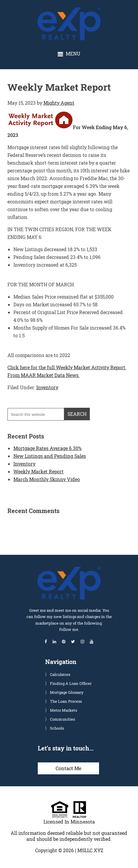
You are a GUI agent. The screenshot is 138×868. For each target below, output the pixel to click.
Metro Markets (63, 710)
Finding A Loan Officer (71, 683)
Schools (57, 728)
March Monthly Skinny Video (47, 479)
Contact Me (68, 768)
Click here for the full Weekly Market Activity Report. (67, 367)
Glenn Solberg (74, 11)
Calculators (60, 674)
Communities (62, 719)
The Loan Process (66, 701)
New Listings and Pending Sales (50, 456)
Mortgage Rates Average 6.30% (47, 448)
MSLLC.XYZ (90, 850)
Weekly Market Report (39, 471)
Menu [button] (73, 54)
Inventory (47, 387)
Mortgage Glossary (67, 692)
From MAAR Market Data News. (44, 375)
